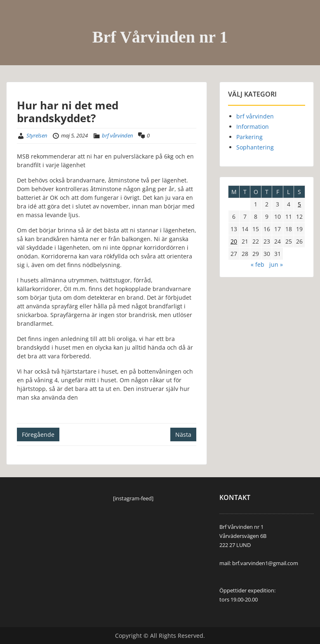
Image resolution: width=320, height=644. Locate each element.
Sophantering (255, 147)
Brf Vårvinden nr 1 (160, 37)
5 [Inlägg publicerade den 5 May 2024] (299, 204)
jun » (276, 264)
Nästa (183, 434)
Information (253, 127)
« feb (258, 264)
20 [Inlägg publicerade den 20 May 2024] (234, 241)
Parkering (249, 137)
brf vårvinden (117, 135)
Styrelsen (37, 135)
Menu (15, 23)
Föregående (38, 434)
